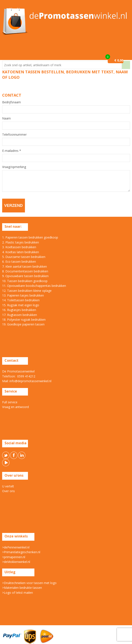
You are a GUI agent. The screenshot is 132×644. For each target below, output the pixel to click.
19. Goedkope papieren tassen (23, 324)
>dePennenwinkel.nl (16, 547)
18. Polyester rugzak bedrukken (24, 320)
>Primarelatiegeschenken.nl (21, 552)
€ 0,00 (119, 60)
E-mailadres (12, 151)
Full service (10, 402)
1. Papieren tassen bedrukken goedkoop (30, 237)
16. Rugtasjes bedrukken (19, 310)
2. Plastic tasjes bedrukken (21, 242)
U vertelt (8, 486)
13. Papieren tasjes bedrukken (23, 295)
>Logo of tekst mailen (18, 593)
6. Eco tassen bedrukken (19, 262)
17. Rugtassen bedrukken (20, 315)
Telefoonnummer (14, 135)
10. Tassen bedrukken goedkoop (25, 281)
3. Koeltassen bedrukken (19, 247)
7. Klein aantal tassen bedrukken (25, 266)
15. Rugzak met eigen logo (21, 305)
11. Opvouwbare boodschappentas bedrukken (34, 286)
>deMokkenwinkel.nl (16, 562)
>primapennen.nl (14, 557)
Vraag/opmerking (14, 167)
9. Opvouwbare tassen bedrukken (25, 276)
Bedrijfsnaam (12, 102)
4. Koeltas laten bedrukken (21, 252)
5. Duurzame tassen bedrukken (24, 257)
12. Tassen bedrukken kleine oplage (27, 291)
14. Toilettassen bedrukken (21, 300)
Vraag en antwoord (15, 407)
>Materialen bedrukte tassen (22, 588)
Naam (6, 118)
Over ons (8, 491)
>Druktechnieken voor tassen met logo (29, 583)
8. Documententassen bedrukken (25, 271)
